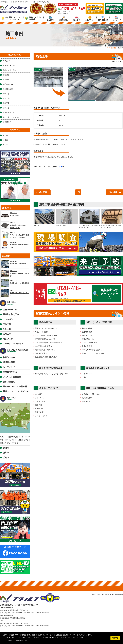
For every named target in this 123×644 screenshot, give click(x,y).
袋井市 (5, 140)
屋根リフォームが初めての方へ (47, 328)
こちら (59, 167)
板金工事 (6, 98)
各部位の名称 (87, 328)
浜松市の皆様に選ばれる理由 (46, 335)
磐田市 (5, 135)
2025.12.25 (15, 283)
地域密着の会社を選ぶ (43, 346)
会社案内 (50, 18)
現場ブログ (39, 412)
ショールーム (116, 18)
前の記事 (43, 192)
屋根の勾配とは (88, 339)
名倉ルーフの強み (42, 332)
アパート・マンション (11, 117)
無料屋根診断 (103, 18)
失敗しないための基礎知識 (34, 18)
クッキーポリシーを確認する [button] (15, 640)
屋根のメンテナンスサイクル (93, 353)
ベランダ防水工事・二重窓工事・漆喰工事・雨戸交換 (89, 219)
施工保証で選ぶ (41, 353)
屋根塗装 (6, 75)
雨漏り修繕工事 (61, 204)
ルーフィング (87, 335)
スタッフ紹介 (40, 401)
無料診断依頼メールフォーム (106, 294)
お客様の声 (39, 408)
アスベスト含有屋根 (90, 343)
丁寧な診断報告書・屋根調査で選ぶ (48, 343)
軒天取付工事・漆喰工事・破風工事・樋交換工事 (112, 219)
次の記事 (113, 192)
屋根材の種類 (87, 332)
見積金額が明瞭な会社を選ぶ (46, 357)
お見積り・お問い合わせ (91, 394)
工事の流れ (64, 18)
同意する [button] (115, 638)
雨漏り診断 (86, 401)
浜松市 (5, 145)
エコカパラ (7, 61)
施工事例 (77, 18)
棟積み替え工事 (67, 218)
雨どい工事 (8, 339)
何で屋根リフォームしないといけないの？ (12, 18)
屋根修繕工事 (8, 89)
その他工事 (7, 122)
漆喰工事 (45, 204)
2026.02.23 (15, 215)
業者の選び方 (46, 322)
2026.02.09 (15, 245)
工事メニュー (90, 18)
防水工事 (6, 108)
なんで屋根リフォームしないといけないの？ (52, 374)
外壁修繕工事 (8, 84)
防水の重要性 (87, 346)
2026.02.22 (15, 225)
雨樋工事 (6, 103)
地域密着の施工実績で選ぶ (45, 350)
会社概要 (38, 394)
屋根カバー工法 (9, 66)
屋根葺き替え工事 (10, 70)
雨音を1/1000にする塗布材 (92, 350)
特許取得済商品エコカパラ (45, 339)
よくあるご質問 (41, 416)
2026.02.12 (15, 235)
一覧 (78, 192)
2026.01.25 (15, 264)
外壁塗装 (6, 80)
